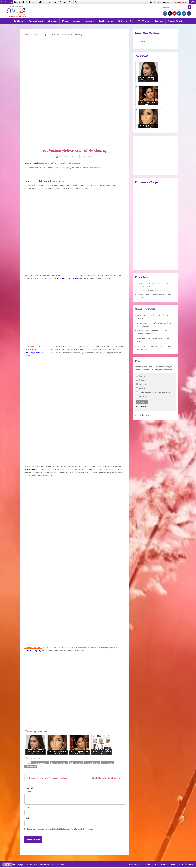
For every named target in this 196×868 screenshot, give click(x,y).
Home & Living (71, 21)
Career (140, 864)
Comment (30, 791)
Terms (158, 864)
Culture (89, 21)
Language (161, 2)
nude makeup (31, 766)
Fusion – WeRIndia (145, 309)
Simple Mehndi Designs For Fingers (107, 778)
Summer (143, 380)
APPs (193, 2)
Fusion (32, 2)
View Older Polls (142, 415)
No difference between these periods (156, 392)
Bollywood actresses (40, 763)
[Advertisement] (98, 9)
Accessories (36, 21)
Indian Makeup (107, 763)
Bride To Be (126, 21)
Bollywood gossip (76, 763)
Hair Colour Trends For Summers (151, 291)
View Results (142, 406)
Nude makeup (31, 163)
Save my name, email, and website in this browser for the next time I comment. (62, 829)
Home (27, 35)
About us (133, 864)
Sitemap (174, 864)
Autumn (143, 384)
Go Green (144, 21)
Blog (71, 2)
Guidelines (165, 864)
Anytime (143, 396)
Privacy (151, 864)
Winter (142, 388)
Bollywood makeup (92, 763)
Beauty (52, 21)
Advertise (182, 864)
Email (27, 818)
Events (78, 2)
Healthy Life (42, 2)
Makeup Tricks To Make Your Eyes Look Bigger (48, 778)
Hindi (24, 2)
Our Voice (53, 2)
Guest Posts (175, 21)
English (17, 2)
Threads (143, 41)
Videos (159, 21)
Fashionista (106, 21)
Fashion (19, 21)
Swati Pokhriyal (87, 157)
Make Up (43, 35)
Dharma (63, 2)
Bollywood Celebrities (59, 763)
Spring (142, 376)
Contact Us (190, 864)
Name (28, 807)
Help (145, 864)
